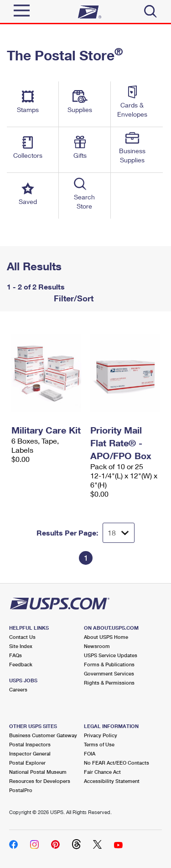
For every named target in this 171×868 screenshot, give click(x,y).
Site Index (21, 646)
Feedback (21, 664)
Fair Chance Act (102, 772)
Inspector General (30, 753)
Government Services (109, 673)
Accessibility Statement (112, 781)
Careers (18, 689)
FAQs (16, 655)
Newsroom (97, 646)
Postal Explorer (27, 763)
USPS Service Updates (111, 655)
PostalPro (21, 790)
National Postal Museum (38, 772)
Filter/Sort (73, 298)
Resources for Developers (40, 781)
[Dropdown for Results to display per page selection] (119, 533)
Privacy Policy (101, 735)
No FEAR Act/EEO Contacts (117, 763)
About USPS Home (106, 637)
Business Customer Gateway (43, 735)
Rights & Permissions (109, 683)
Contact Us (22, 637)
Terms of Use (99, 744)
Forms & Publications (109, 664)
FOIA (90, 753)
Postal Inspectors (30, 744)
